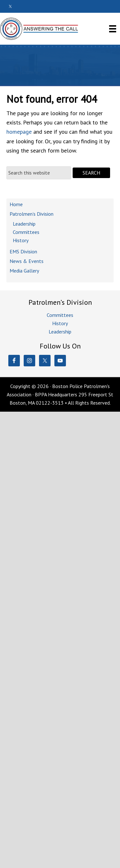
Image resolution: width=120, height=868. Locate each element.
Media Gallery (24, 271)
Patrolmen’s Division (32, 214)
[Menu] (113, 29)
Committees (26, 232)
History (21, 240)
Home (16, 204)
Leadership (24, 224)
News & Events (27, 261)
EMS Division (23, 251)
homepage (19, 132)
